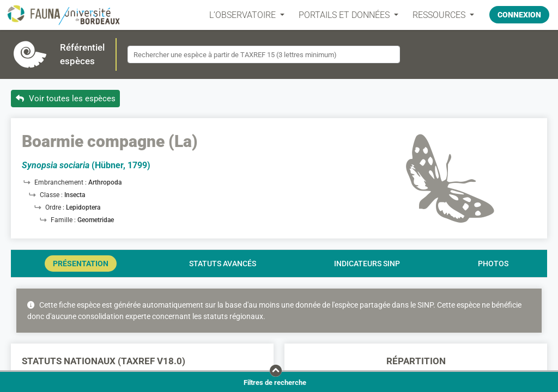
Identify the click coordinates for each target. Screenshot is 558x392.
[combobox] (264, 54)
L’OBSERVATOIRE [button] (244, 15)
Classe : (52, 195)
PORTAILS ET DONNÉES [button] (345, 15)
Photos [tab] (493, 264)
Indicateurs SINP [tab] (367, 264)
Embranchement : (61, 182)
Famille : (64, 220)
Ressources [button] (440, 15)
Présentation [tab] (81, 264)
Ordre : (56, 207)
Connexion (519, 15)
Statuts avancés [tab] (223, 264)
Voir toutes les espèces (66, 99)
